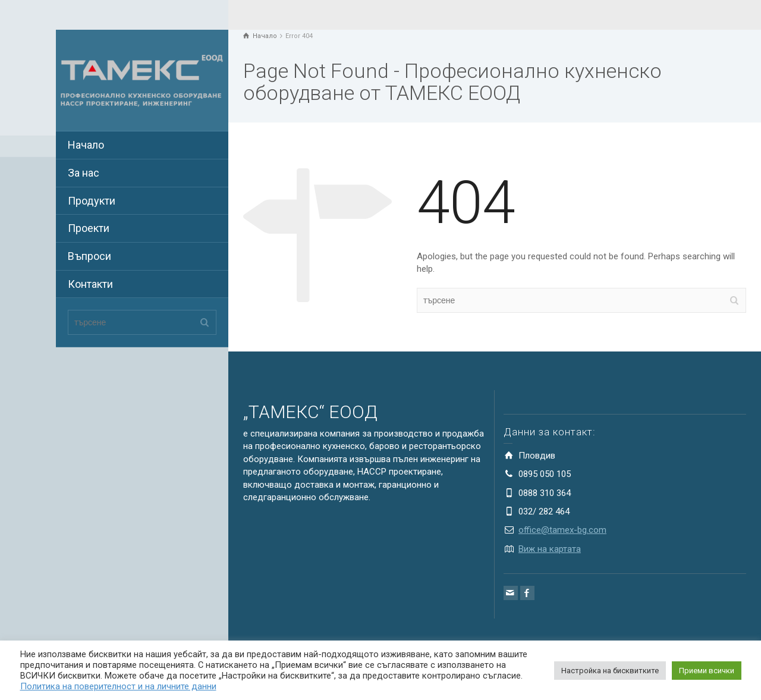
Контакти (90, 284)
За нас (84, 173)
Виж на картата (550, 549)
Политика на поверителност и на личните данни (118, 686)
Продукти (92, 201)
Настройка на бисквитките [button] (610, 671)
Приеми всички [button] (707, 671)
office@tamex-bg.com (562, 530)
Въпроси (89, 256)
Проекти (89, 228)
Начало (86, 145)
